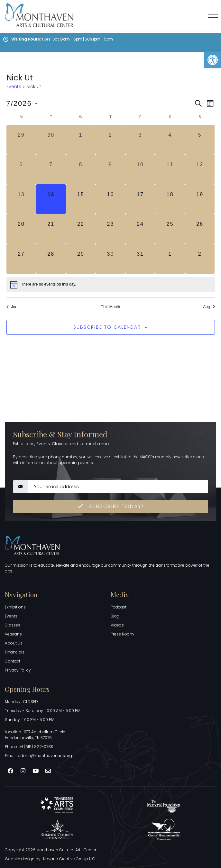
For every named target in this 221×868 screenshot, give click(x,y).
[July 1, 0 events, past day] (81, 140)
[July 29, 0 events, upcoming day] (81, 259)
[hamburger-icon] (213, 16)
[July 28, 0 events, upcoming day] (51, 259)
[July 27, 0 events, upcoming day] (21, 259)
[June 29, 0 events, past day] (21, 140)
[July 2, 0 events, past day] (110, 140)
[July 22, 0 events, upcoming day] (81, 229)
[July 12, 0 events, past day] (200, 169)
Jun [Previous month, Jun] (12, 307)
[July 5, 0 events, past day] (200, 140)
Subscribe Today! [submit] (111, 506)
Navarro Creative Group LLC (69, 859)
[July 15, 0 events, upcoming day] (81, 199)
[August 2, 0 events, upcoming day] (200, 259)
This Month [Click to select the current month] (110, 307)
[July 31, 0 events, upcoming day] (140, 259)
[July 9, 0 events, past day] (110, 169)
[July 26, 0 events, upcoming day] (200, 229)
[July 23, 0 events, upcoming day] (110, 229)
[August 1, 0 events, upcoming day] (170, 259)
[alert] (111, 285)
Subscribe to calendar (107, 327)
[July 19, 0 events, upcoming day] (200, 199)
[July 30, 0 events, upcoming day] (110, 259)
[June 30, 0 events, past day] (51, 140)
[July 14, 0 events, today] (51, 199)
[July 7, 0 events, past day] (51, 169)
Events (14, 87)
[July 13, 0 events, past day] (21, 199)
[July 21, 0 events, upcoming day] (51, 229)
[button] (213, 60)
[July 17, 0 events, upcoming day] (140, 199)
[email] (118, 487)
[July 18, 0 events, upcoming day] (170, 199)
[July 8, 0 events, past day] (81, 169)
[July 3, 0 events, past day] (140, 140)
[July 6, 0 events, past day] (21, 169)
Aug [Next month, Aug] (209, 307)
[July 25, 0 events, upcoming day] (170, 229)
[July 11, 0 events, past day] (170, 169)
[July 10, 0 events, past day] (140, 169)
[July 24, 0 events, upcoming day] (140, 229)
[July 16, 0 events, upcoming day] (110, 199)
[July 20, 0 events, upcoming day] (21, 229)
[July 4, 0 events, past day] (170, 140)
